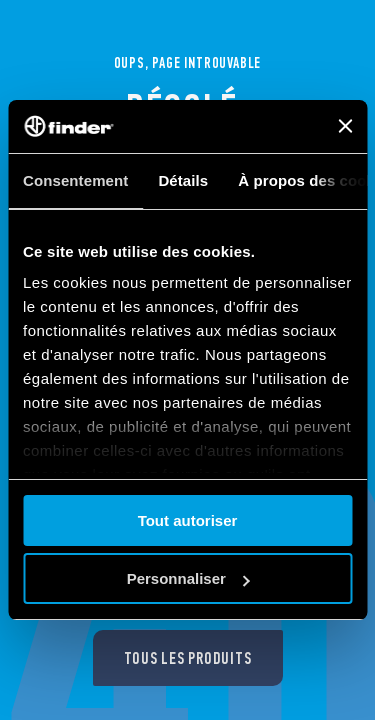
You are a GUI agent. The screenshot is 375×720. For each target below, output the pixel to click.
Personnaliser (188, 578)
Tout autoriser (188, 520)
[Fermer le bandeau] (345, 126)
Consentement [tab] (75, 180)
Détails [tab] (183, 180)
